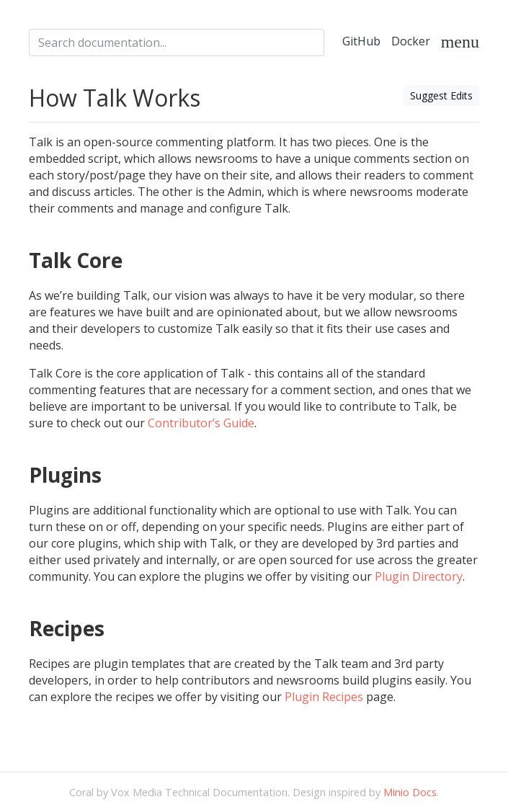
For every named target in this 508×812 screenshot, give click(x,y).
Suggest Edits (441, 95)
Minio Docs (410, 792)
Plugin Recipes (324, 697)
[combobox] (177, 43)
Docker (411, 41)
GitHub (361, 41)
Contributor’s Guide (201, 423)
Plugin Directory (419, 576)
